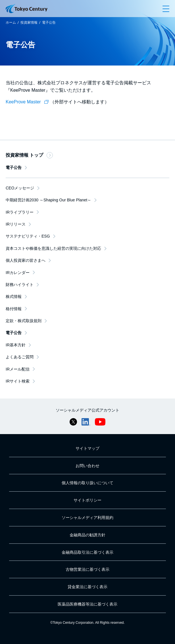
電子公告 (49, 23)
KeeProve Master (28, 102)
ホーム (11, 23)
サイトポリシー (88, 500)
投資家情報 (29, 23)
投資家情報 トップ (29, 155)
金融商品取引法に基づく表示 (88, 552)
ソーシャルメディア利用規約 (88, 518)
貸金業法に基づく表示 (88, 587)
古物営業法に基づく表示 (88, 569)
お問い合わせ (88, 466)
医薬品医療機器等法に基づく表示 (88, 604)
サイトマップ (88, 448)
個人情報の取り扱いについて (88, 483)
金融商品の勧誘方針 (88, 535)
